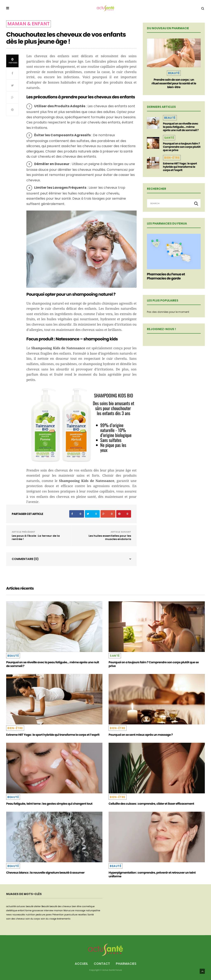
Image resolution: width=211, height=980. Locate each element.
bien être (76, 906)
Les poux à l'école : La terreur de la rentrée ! (36, 537)
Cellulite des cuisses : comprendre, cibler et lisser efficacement (151, 804)
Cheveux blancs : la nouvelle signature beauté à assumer (45, 873)
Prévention (58, 915)
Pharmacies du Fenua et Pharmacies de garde (166, 276)
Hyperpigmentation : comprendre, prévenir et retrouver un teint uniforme (152, 874)
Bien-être (172, 158)
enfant (21, 911)
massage (80, 911)
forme (28, 911)
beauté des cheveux (60, 906)
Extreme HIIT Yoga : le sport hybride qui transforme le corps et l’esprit (180, 167)
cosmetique (88, 906)
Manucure (69, 911)
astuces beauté (25, 906)
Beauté (174, 73)
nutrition (30, 915)
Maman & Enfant (29, 24)
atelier (37, 906)
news (9, 915)
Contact (102, 964)
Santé (169, 138)
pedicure (40, 915)
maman (58, 911)
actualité (11, 906)
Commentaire (25, 559)
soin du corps (33, 919)
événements (64, 919)
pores (49, 915)
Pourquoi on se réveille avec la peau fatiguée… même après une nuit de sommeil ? (181, 127)
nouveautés (19, 915)
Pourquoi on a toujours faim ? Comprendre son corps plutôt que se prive (182, 147)
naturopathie (93, 911)
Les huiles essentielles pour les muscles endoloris (110, 537)
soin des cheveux (15, 919)
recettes (82, 915)
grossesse (38, 911)
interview (49, 911)
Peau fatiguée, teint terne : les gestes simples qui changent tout (49, 804)
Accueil (81, 964)
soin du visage (49, 919)
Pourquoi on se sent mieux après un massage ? (141, 735)
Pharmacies (126, 964)
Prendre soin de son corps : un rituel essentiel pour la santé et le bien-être (174, 83)
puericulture (71, 915)
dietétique (12, 911)
